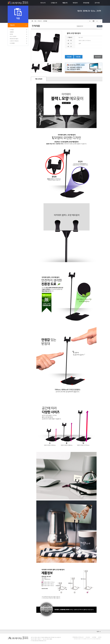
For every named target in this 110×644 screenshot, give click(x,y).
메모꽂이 (75, 3)
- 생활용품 (11, 32)
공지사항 (97, 3)
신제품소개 (54, 3)
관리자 (100, 637)
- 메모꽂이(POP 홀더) (14, 39)
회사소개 (43, 3)
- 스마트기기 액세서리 (14, 41)
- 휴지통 (11, 34)
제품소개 (65, 3)
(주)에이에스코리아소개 (78, 637)
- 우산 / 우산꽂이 (13, 37)
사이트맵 (94, 637)
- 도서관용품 (12, 43)
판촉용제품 (86, 3)
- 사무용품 (11, 30)
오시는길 (88, 637)
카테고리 (12, 25)
